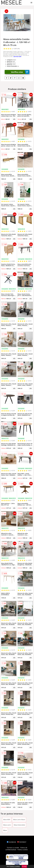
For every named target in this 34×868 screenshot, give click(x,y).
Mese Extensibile (19, 825)
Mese (5, 830)
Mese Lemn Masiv (19, 820)
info (14, 119)
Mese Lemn (7, 825)
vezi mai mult (17, 57)
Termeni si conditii (13, 848)
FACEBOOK (11, 842)
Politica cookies (23, 850)
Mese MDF (7, 820)
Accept (24, 866)
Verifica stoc (20, 72)
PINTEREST (22, 842)
